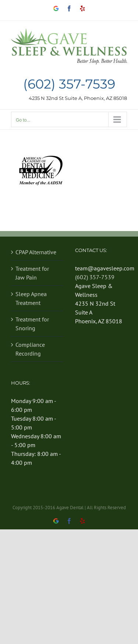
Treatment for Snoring (32, 324)
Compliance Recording (30, 349)
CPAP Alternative (36, 252)
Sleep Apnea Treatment (31, 298)
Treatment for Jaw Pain (32, 273)
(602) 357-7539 (69, 84)
